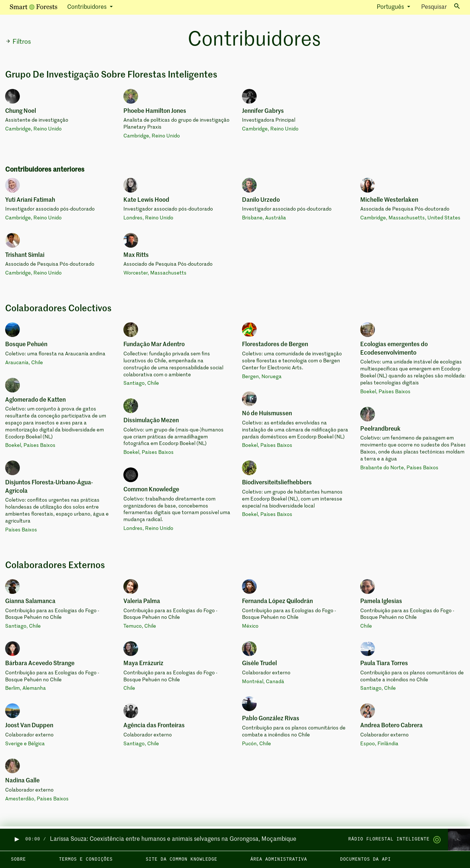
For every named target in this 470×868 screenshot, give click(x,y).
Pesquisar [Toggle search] (440, 7)
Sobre (19, 860)
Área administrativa (279, 860)
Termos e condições (86, 860)
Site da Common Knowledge (182, 860)
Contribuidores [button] (88, 7)
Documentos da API (365, 860)
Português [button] (391, 7)
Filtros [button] (18, 42)
